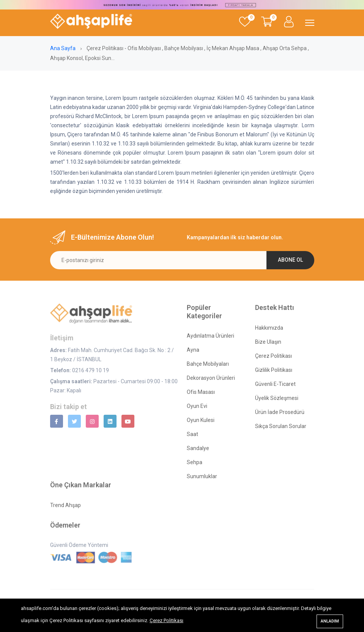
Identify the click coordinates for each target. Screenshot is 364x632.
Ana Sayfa (63, 48)
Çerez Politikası (166, 620)
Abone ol (290, 260)
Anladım (330, 621)
